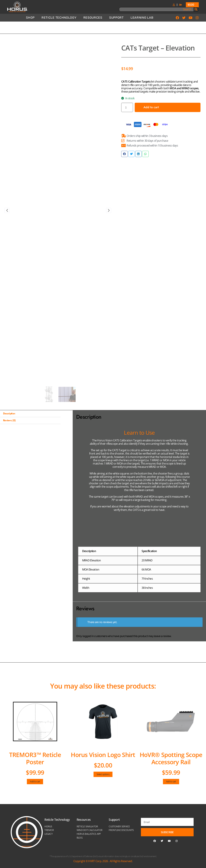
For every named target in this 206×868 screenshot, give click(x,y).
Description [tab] (9, 413)
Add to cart (151, 107)
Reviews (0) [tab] (9, 420)
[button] (124, 154)
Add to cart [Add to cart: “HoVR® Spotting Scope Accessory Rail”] (171, 782)
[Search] (196, 9)
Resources (93, 18)
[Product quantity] (127, 107)
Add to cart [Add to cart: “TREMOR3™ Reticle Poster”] (35, 782)
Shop (30, 18)
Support (116, 18)
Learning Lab (142, 18)
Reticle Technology (59, 18)
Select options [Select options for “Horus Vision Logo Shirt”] (103, 774)
